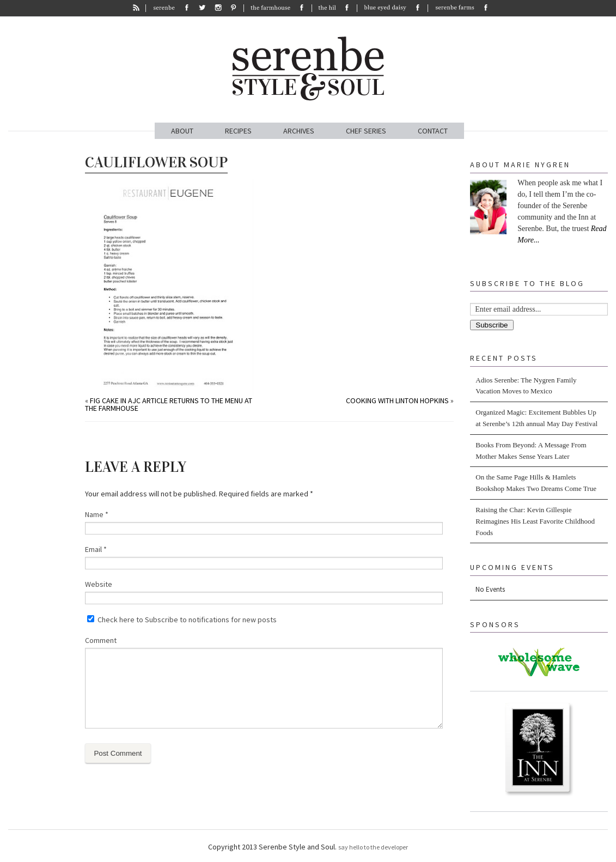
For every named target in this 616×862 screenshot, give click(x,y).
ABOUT (182, 131)
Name (97, 514)
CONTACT (433, 131)
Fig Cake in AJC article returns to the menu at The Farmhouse (169, 404)
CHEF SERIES (366, 131)
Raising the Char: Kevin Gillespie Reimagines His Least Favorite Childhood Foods (535, 521)
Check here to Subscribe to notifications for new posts (182, 620)
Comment (101, 640)
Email (96, 549)
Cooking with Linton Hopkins (397, 400)
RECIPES (238, 131)
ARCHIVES (299, 131)
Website (99, 584)
